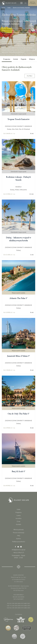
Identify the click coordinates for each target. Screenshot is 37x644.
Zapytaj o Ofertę (33, 3)
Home (3, 8)
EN (26, 3)
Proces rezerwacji (18, 532)
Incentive (19, 518)
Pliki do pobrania (18, 529)
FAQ (19, 535)
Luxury (19, 515)
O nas (18, 521)
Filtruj (30, 76)
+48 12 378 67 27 (19, 552)
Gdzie (9, 8)
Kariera (18, 538)
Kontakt (19, 524)
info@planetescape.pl (18, 550)
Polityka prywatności (19, 541)
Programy (18, 512)
